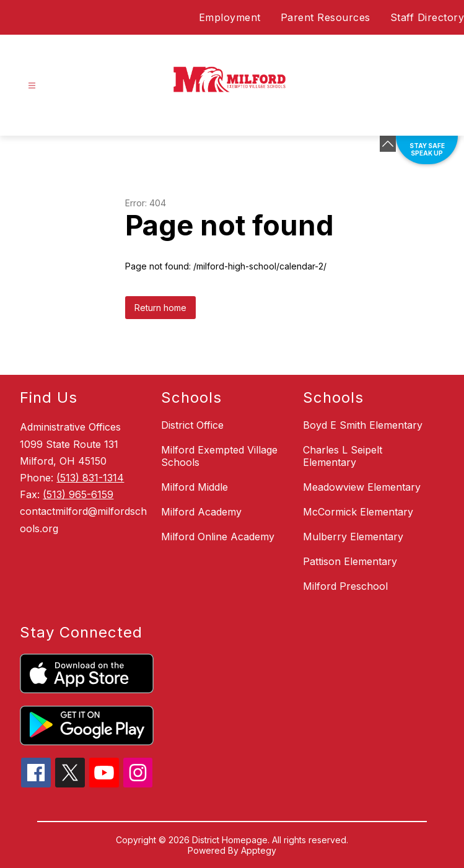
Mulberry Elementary (353, 537)
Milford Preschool (345, 586)
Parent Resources (326, 17)
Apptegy (259, 850)
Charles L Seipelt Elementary (343, 456)
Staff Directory (427, 17)
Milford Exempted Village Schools (219, 456)
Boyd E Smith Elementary (363, 425)
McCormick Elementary (358, 512)
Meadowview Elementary (362, 487)
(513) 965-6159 (78, 494)
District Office (192, 425)
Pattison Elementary (350, 561)
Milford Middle (195, 487)
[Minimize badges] (388, 144)
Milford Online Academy (218, 537)
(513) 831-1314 (90, 478)
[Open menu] (32, 86)
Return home (160, 308)
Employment (230, 17)
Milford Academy (201, 512)
